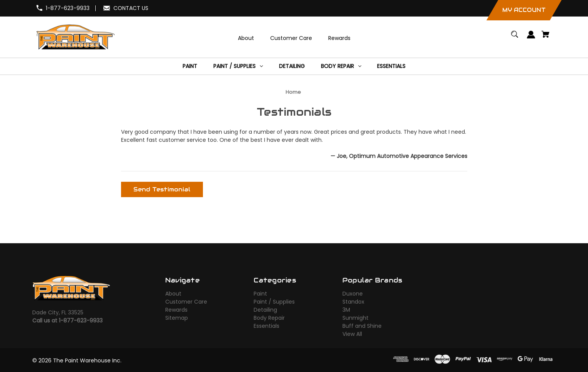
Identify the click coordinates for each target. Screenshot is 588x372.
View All (352, 334)
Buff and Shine (362, 326)
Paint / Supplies (274, 302)
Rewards (176, 310)
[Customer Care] (291, 38)
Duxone (353, 294)
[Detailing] (292, 66)
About (173, 294)
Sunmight (355, 318)
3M (346, 310)
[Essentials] (391, 66)
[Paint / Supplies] (238, 66)
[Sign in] (531, 38)
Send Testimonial (162, 189)
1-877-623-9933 (68, 8)
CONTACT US (131, 8)
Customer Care (186, 302)
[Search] (515, 38)
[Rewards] (339, 38)
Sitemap (177, 318)
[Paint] (190, 66)
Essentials (267, 326)
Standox (353, 302)
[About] (246, 38)
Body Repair (269, 318)
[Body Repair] (341, 66)
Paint (260, 294)
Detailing (265, 310)
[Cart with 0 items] (546, 38)
